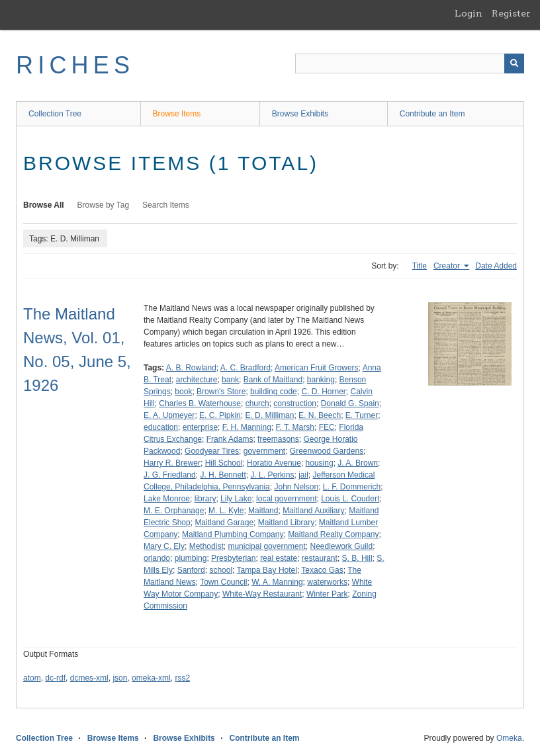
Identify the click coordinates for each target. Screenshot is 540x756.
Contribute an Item (432, 114)
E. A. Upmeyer (169, 415)
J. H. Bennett (223, 475)
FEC (327, 427)
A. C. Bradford (246, 368)
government (264, 451)
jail (303, 475)
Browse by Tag (104, 205)
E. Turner (362, 415)
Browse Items (177, 114)
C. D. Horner (323, 392)
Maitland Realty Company (333, 534)
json (120, 678)
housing (320, 463)
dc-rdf (55, 678)
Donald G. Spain (350, 403)
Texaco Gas (322, 570)
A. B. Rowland (191, 368)
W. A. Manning (277, 582)
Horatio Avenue (274, 463)
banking (321, 380)
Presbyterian (233, 558)
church (257, 403)
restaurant (320, 558)
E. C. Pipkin (220, 415)
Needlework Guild (341, 546)
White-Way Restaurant (262, 594)
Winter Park (327, 594)
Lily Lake (236, 499)
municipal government (266, 546)
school (221, 570)
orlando (157, 558)
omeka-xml (151, 678)
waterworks (327, 582)
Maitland (263, 511)
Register (511, 13)
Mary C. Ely (164, 546)
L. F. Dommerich (352, 487)
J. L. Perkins (272, 475)
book (183, 392)
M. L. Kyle (226, 511)
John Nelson (296, 487)
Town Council (223, 582)
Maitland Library (286, 523)
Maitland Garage (224, 523)
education (161, 427)
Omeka (509, 738)
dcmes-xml (89, 678)
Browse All (44, 205)
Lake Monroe (167, 499)
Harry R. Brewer (172, 463)
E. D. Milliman (269, 415)
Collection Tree (55, 114)
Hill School (224, 463)
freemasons (278, 439)
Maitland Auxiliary (313, 511)
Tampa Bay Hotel (267, 570)
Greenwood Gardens (327, 451)
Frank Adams (230, 439)
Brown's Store (221, 392)
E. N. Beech (320, 415)
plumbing (191, 558)
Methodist (206, 546)
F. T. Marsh (294, 427)
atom (32, 678)
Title (420, 266)
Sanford (191, 570)
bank (230, 380)
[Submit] (514, 63)
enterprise (200, 427)
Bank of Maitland (273, 380)
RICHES (75, 65)
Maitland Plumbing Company (233, 534)
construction (295, 403)
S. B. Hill (357, 558)
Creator (448, 266)
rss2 (182, 678)
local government (286, 499)
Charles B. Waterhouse (200, 403)
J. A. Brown (358, 463)
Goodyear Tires (212, 451)
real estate (279, 558)
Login (469, 13)
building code (274, 392)
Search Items (166, 205)
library (205, 499)
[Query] (410, 63)
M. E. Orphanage (174, 511)
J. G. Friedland (170, 475)
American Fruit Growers (317, 368)
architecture (197, 380)
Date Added (496, 266)
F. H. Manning (247, 427)
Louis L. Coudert (350, 499)
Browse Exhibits (300, 114)
